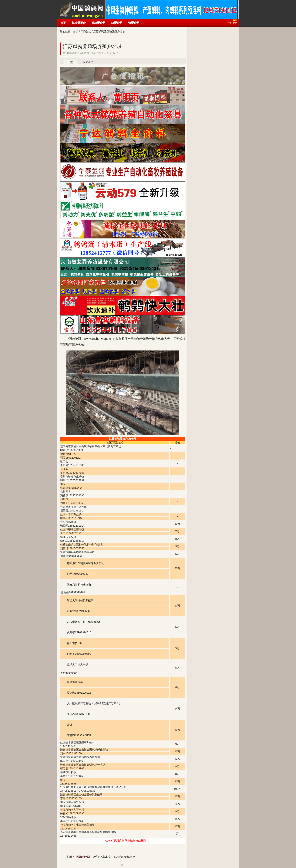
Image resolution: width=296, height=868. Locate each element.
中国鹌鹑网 (81, 9)
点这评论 (88, 62)
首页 (63, 23)
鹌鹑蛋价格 (98, 23)
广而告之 (86, 31)
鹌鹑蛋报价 (79, 23)
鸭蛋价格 (134, 23)
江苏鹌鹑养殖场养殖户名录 (92, 46)
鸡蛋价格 (117, 23)
